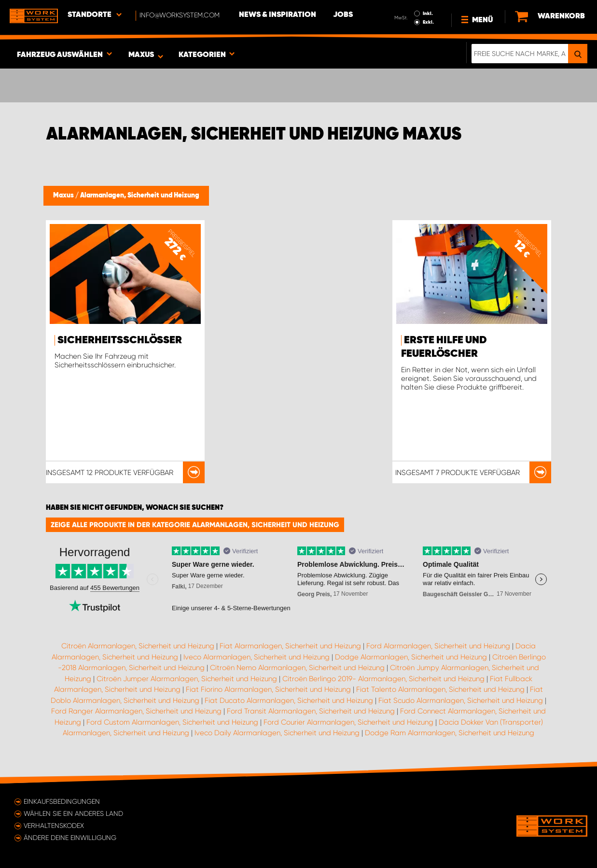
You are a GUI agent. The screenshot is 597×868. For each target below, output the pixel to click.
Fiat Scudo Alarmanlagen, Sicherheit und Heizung (461, 700)
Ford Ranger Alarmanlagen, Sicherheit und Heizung (136, 711)
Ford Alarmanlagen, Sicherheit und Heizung (438, 646)
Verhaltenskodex (54, 826)
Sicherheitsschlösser (120, 340)
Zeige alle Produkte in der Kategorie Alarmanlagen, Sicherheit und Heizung (195, 525)
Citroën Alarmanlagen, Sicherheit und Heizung (138, 646)
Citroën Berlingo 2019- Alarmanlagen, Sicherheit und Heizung (383, 679)
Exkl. (428, 22)
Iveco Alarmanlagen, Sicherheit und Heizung (257, 657)
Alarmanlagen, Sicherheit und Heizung (140, 196)
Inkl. (428, 14)
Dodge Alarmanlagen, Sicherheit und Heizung (411, 657)
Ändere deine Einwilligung (70, 838)
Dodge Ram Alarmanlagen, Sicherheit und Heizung (450, 733)
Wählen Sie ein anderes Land (73, 813)
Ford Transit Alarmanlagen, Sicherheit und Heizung (311, 711)
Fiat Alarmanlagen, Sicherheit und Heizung (290, 646)
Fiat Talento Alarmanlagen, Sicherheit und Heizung (440, 689)
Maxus (64, 196)
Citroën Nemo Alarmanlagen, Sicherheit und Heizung (297, 668)
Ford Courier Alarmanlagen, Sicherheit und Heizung (348, 722)
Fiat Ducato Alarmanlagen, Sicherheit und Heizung (289, 700)
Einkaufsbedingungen (62, 801)
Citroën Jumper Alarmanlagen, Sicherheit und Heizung (187, 679)
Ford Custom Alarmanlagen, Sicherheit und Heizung (172, 722)
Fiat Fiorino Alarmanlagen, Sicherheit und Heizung (268, 689)
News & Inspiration (278, 15)
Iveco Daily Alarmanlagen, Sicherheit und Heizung (277, 733)
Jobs (343, 15)
